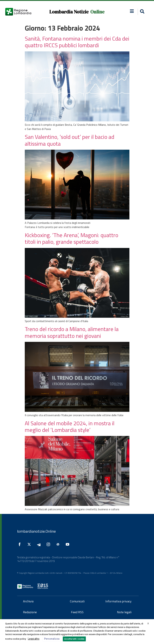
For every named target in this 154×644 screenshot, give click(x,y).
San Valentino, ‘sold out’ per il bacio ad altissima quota (70, 140)
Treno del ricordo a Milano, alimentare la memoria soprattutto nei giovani (72, 332)
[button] (132, 11)
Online (97, 12)
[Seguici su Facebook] (20, 544)
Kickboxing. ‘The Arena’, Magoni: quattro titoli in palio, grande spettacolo (72, 238)
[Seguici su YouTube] (68, 544)
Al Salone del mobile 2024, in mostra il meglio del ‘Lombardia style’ (70, 426)
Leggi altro (34, 639)
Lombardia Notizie (69, 12)
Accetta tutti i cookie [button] (74, 639)
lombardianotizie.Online (36, 531)
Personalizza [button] (52, 639)
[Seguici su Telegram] (40, 544)
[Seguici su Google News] (59, 544)
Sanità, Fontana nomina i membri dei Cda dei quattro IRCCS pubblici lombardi (77, 42)
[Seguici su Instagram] (49, 544)
